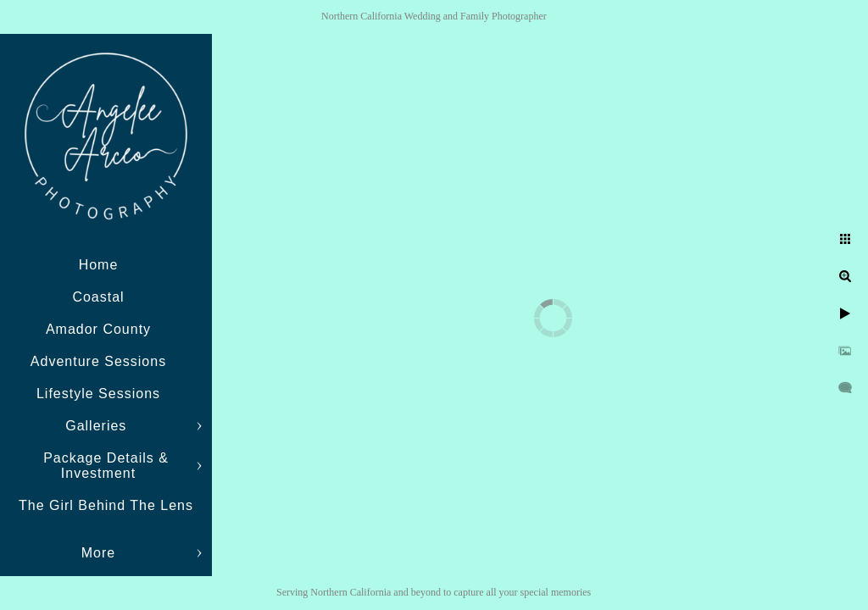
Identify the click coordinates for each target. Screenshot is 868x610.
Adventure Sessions (98, 361)
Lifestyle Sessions (98, 394)
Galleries (98, 426)
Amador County (98, 329)
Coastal (98, 297)
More (98, 553)
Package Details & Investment (106, 466)
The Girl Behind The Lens (106, 505)
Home (99, 265)
